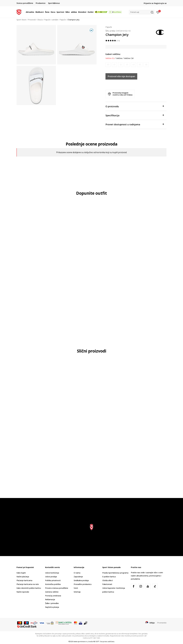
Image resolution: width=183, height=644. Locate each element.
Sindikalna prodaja (81, 580)
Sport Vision (21, 20)
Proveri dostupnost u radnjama (135, 124)
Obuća (40, 20)
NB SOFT (96, 642)
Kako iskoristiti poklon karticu (29, 588)
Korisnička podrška (53, 584)
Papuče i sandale (51, 20)
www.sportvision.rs (81, 642)
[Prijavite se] (158, 12)
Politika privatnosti (53, 580)
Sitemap (77, 592)
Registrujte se (160, 3)
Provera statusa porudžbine (57, 588)
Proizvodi (32, 20)
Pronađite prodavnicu (83, 584)
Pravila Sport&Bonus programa (115, 573)
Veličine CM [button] (129, 58)
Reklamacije (50, 599)
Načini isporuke (23, 592)
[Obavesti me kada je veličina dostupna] (108, 65)
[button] (142, 12)
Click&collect (108, 580)
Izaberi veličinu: (113, 54)
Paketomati (107, 584)
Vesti (76, 588)
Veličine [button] (119, 58)
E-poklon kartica (109, 577)
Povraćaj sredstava (53, 596)
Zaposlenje (78, 577)
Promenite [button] (162, 623)
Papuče (63, 20)
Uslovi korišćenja (52, 573)
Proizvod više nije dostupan (121, 76)
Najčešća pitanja (52, 607)
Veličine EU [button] (110, 58)
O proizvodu (135, 106)
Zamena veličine (52, 592)
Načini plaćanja (23, 577)
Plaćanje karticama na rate (28, 584)
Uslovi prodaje (51, 577)
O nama (77, 573)
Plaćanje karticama (24, 580)
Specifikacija (135, 115)
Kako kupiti (21, 573)
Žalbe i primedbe (52, 603)
